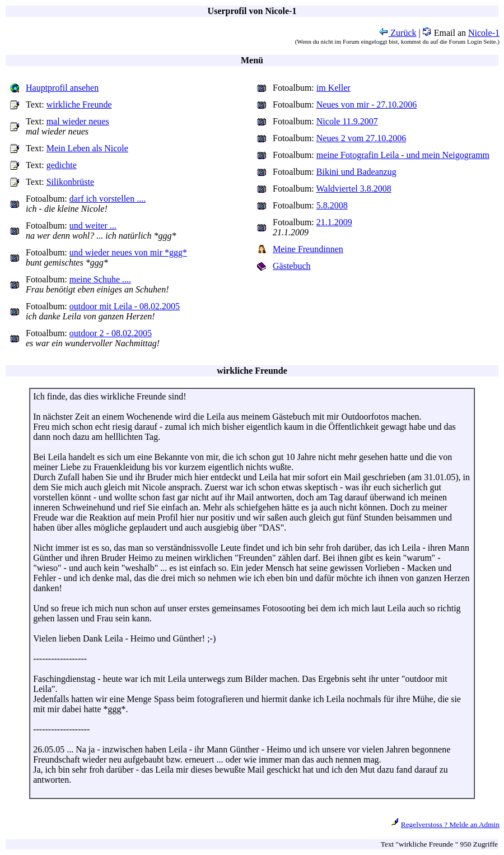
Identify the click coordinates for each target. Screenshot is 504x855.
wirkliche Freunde (79, 104)
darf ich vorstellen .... (108, 199)
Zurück (398, 33)
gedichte (62, 165)
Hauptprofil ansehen (62, 88)
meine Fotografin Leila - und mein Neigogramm (403, 155)
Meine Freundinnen (308, 249)
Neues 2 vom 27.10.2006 (361, 138)
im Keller (333, 88)
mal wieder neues (78, 121)
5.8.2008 (332, 205)
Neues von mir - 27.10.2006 (367, 104)
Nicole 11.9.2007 (347, 121)
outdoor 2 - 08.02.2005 (111, 333)
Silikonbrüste (70, 182)
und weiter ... (93, 226)
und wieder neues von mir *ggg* (128, 252)
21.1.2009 (334, 222)
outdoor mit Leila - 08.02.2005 (125, 306)
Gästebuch (292, 266)
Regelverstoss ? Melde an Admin (450, 824)
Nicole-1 (484, 33)
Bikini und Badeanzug (356, 172)
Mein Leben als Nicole (87, 148)
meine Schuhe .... (100, 279)
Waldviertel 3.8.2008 (354, 189)
